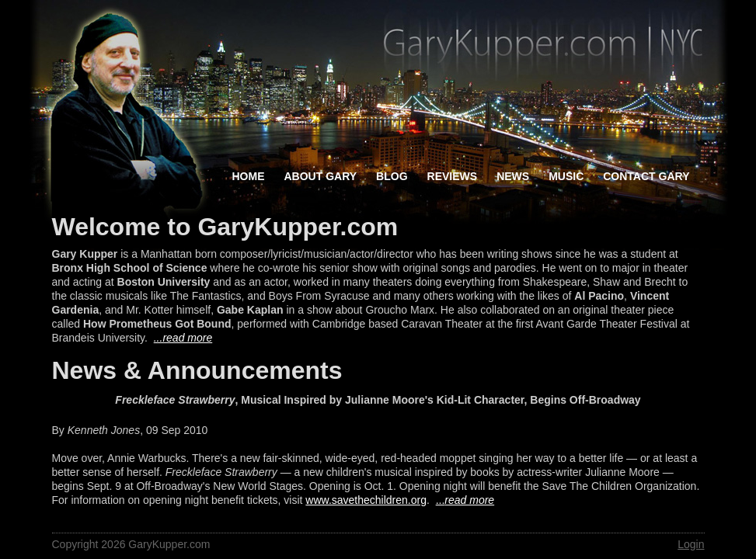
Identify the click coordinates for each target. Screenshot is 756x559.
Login (691, 544)
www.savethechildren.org (366, 500)
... (465, 500)
